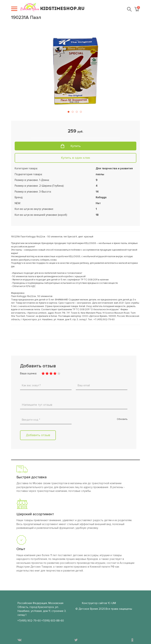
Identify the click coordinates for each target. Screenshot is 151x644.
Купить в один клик (76, 158)
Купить (76, 146)
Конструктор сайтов (94, 603)
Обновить (122, 419)
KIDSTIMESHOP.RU (62, 9)
